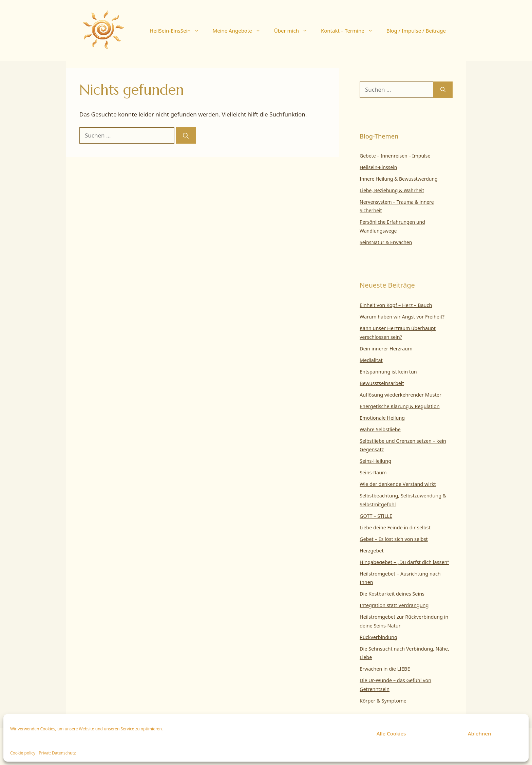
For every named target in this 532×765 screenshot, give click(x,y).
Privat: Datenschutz (57, 753)
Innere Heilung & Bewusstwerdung (399, 179)
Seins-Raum (373, 472)
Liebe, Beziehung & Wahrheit (392, 190)
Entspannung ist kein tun (388, 372)
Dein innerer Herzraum (386, 349)
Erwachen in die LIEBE (385, 669)
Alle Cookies (391, 733)
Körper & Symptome (383, 701)
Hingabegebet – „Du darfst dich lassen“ (404, 562)
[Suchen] (186, 135)
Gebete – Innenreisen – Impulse (395, 156)
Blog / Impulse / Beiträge (416, 31)
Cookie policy (23, 753)
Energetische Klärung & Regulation (400, 406)
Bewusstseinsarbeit (382, 383)
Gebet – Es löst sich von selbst (394, 539)
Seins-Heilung (375, 461)
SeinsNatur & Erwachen (386, 242)
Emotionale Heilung (382, 418)
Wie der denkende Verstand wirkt (398, 484)
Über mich (294, 31)
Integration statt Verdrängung (394, 605)
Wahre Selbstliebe (380, 429)
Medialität (371, 360)
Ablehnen (480, 733)
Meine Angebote (240, 31)
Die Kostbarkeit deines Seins (392, 594)
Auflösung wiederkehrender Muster (401, 395)
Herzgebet (372, 551)
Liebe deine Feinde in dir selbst (395, 527)
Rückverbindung (378, 637)
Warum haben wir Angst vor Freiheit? (402, 317)
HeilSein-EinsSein (178, 31)
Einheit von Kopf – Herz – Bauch (396, 305)
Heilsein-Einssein (378, 167)
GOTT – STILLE (376, 516)
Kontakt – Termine (350, 31)
